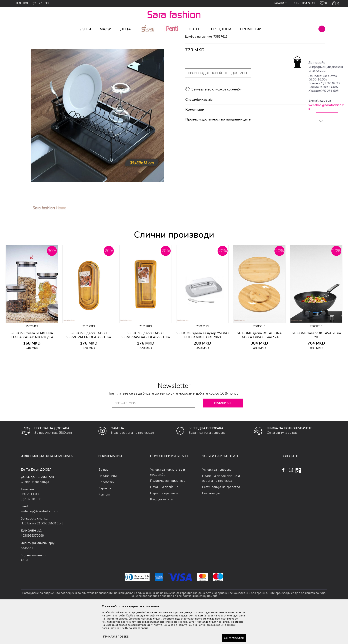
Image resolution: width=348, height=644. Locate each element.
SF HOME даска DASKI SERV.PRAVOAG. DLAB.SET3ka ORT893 (146, 372)
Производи (47, 38)
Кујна (90, 38)
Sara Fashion (29, 38)
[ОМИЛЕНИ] (323, 4)
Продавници (108, 511)
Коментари (255, 145)
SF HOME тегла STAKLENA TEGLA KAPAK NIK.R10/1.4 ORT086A (32, 372)
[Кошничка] (335, 3)
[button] (322, 29)
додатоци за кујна (108, 38)
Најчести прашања (164, 528)
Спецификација (255, 135)
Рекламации (211, 528)
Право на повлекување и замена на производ (221, 513)
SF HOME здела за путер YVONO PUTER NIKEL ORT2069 (203, 370)
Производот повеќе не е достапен (218, 108)
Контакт (104, 529)
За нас (103, 505)
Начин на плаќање (164, 522)
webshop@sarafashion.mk (326, 107)
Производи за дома (71, 38)
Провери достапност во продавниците (255, 154)
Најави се (223, 438)
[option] (32, 334)
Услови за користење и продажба (168, 507)
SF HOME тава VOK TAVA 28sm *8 (316, 370)
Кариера (105, 523)
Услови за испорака (217, 505)
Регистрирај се (304, 3)
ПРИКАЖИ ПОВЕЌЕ (116, 637)
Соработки (106, 517)
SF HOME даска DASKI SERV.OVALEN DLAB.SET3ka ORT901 (89, 372)
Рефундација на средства (221, 522)
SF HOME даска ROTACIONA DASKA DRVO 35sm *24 (259, 370)
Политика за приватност (168, 516)
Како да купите (161, 534)
